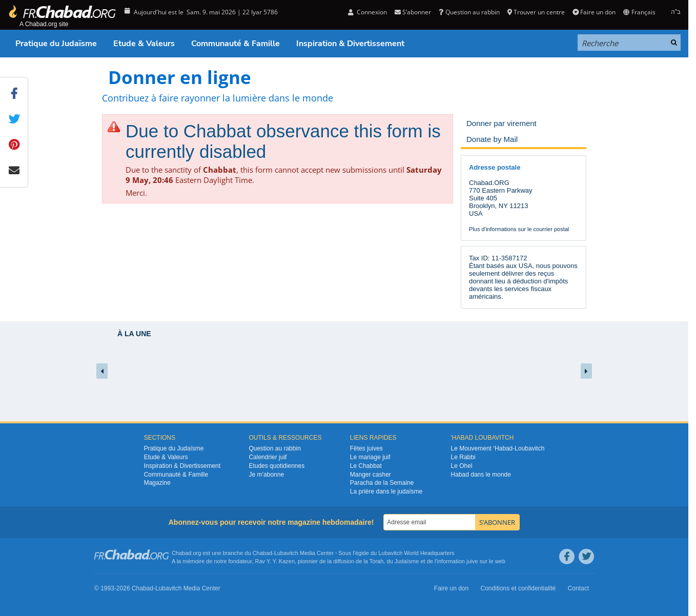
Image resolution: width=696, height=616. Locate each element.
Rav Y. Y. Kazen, (276, 561)
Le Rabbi (463, 457)
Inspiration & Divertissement (350, 44)
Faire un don (594, 12)
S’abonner (413, 12)
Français (639, 12)
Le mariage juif (370, 457)
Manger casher (371, 475)
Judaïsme (407, 561)
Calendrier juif (268, 457)
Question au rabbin (469, 12)
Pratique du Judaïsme (56, 44)
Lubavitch (286, 553)
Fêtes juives (366, 448)
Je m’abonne (266, 475)
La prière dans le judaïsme (386, 491)
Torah (377, 561)
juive (472, 561)
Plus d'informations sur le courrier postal (519, 229)
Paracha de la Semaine (382, 483)
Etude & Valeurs (144, 44)
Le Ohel (462, 466)
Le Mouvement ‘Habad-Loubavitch (498, 448)
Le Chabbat (366, 466)
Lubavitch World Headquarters (416, 553)
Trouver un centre (536, 12)
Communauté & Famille (236, 44)
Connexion (367, 12)
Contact (578, 588)
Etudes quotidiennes (277, 466)
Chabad (263, 553)
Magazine (157, 483)
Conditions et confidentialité (518, 588)
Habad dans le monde (481, 475)
